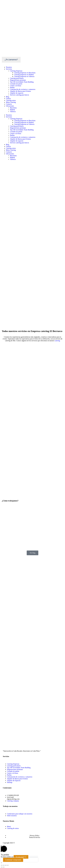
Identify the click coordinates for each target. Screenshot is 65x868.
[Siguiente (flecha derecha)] (4, 867)
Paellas (12, 87)
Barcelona (13, 108)
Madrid (12, 110)
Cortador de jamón (16, 84)
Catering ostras (11, 100)
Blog (7, 97)
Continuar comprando (13, 860)
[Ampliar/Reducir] (8, 865)
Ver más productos (21, 857)
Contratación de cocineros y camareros (23, 89)
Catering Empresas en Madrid (24, 75)
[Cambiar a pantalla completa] (6, 865)
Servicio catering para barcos (19, 95)
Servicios (9, 69)
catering (57, 341)
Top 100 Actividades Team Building (22, 82)
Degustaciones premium (18, 80)
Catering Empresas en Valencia (24, 76)
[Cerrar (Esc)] (2, 865)
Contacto (9, 104)
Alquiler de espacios (17, 93)
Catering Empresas (16, 71)
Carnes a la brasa (16, 86)
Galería (8, 99)
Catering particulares (17, 78)
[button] (1, 863)
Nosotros (9, 67)
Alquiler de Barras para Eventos (20, 91)
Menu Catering (11, 102)
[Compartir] (4, 865)
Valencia (13, 111)
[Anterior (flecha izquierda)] (2, 867)
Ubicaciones (10, 106)
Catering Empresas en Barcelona (25, 73)
